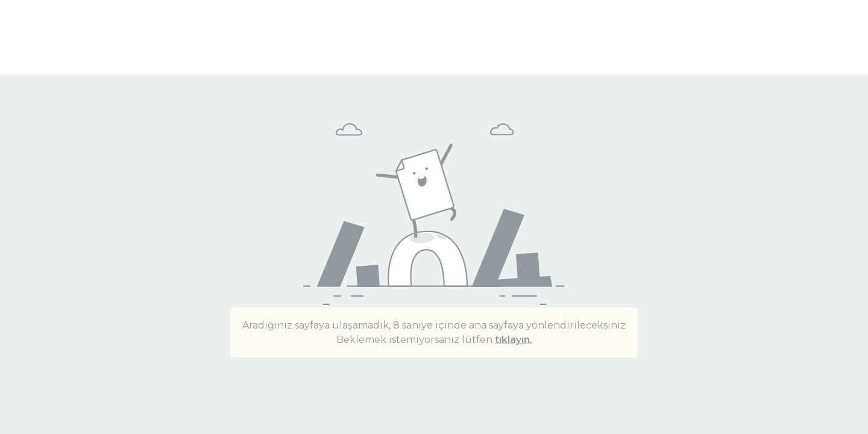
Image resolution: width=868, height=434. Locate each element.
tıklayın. (514, 340)
